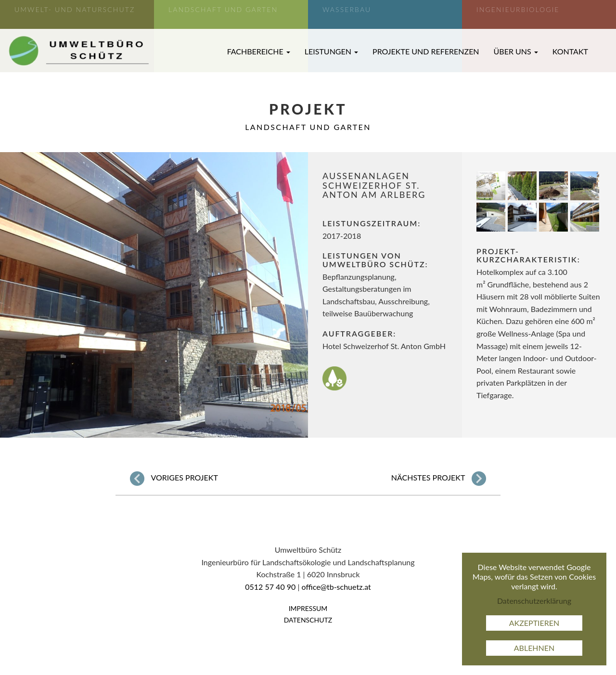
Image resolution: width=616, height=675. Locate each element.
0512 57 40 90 (270, 587)
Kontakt (570, 51)
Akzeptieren (534, 623)
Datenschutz (308, 620)
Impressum (308, 608)
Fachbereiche (259, 51)
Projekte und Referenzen (426, 51)
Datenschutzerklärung (534, 601)
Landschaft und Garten (308, 127)
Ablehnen (534, 648)
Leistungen (331, 51)
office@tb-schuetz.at (336, 587)
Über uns (516, 51)
